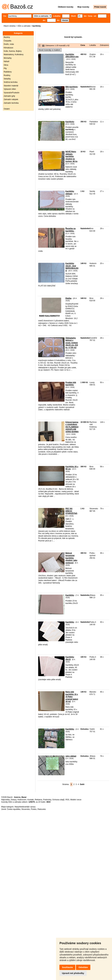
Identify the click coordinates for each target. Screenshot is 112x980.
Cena (83, 45)
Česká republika (14, 809)
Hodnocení (22, 800)
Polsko (34, 809)
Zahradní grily (9, 96)
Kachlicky (70, 122)
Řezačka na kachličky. (70, 230)
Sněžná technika (11, 82)
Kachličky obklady (70, 193)
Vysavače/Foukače (12, 93)
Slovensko (26, 809)
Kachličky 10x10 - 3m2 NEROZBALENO (72, 267)
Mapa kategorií (7, 807)
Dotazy (13, 800)
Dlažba (68, 298)
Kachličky (70, 595)
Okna (6, 65)
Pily (5, 68)
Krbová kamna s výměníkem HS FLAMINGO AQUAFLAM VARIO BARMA (72, 427)
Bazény (7, 37)
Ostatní (7, 109)
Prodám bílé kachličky (71, 384)
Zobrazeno (104, 45)
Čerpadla (8, 41)
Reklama (38, 800)
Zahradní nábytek (11, 99)
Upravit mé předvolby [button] (73, 973)
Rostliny (7, 75)
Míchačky (8, 58)
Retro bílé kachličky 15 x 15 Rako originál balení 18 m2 (72, 697)
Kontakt (31, 800)
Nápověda (5, 800)
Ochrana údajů (58, 800)
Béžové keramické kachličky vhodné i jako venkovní (71, 558)
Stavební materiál (11, 86)
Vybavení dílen (10, 89)
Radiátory (8, 72)
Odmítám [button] (83, 967)
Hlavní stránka (10, 26)
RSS (67, 800)
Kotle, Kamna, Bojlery (13, 51)
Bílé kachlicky (72, 87)
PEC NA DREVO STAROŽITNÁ (71, 511)
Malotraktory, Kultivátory (14, 55)
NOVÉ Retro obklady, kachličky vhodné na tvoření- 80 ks (71, 156)
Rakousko (42, 809)
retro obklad (71, 756)
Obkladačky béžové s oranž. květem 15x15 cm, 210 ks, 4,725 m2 (72, 343)
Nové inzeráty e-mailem (50, 50)
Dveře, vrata (9, 44)
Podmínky (47, 800)
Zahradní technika (11, 103)
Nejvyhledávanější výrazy (25, 807)
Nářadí (6, 61)
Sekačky (7, 79)
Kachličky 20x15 (70, 658)
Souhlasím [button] (67, 967)
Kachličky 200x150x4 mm (72, 56)
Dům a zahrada (24, 26)
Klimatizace (8, 48)
